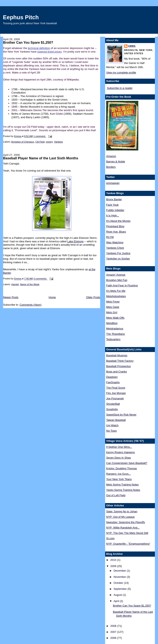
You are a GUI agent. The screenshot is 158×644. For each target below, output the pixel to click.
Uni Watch (112, 425)
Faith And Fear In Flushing (122, 285)
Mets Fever (113, 302)
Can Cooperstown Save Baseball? (127, 463)
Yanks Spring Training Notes (123, 490)
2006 (114, 638)
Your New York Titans (119, 479)
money (49, 142)
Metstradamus (115, 329)
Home (52, 297)
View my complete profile (121, 73)
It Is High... (113, 216)
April (117, 601)
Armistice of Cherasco (23, 142)
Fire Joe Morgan (116, 393)
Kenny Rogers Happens (120, 452)
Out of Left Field (116, 495)
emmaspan (113, 183)
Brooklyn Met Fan (117, 280)
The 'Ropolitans (115, 334)
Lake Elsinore (75, 241)
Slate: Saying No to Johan (122, 511)
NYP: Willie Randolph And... (123, 528)
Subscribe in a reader (120, 88)
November (120, 577)
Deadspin (112, 377)
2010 (114, 560)
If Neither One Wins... (119, 447)
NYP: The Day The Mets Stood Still (127, 533)
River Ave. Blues (116, 232)
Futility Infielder (115, 210)
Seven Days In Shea (118, 458)
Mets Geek (113, 307)
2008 (114, 626)
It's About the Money (118, 221)
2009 (114, 566)
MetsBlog (112, 323)
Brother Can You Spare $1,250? (28, 42)
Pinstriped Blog (115, 226)
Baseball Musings (117, 355)
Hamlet (15, 284)
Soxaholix (112, 409)
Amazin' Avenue (116, 275)
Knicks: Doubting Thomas (122, 468)
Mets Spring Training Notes (122, 485)
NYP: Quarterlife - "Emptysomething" (128, 544)
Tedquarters (113, 339)
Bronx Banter (114, 199)
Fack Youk (112, 205)
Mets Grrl (112, 312)
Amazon (111, 156)
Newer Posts (11, 297)
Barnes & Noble (116, 162)
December (120, 571)
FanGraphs (113, 382)
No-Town (111, 431)
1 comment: (40, 136)
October (119, 583)
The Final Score (116, 388)
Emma (132, 46)
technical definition (39, 48)
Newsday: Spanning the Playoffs (126, 522)
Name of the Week (30, 284)
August (118, 595)
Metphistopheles (116, 296)
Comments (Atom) (31, 305)
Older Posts (93, 297)
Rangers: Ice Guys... (118, 474)
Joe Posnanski (115, 398)
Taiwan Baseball (116, 420)
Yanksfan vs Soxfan (118, 259)
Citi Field (40, 142)
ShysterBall (113, 404)
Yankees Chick (115, 248)
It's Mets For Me (116, 291)
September (121, 589)
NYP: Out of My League (120, 517)
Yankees (58, 142)
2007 (114, 632)
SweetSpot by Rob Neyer (121, 415)
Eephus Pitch (21, 17)
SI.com (110, 538)
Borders (111, 167)
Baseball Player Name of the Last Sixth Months (41, 158)
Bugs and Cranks (117, 372)
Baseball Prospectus (118, 366)
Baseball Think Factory (120, 361)
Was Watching (115, 242)
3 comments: (40, 279)
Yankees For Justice (118, 253)
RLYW (110, 237)
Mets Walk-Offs (115, 318)
